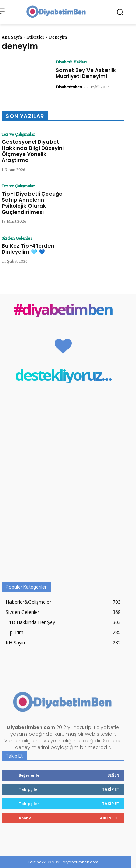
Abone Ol (110, 818)
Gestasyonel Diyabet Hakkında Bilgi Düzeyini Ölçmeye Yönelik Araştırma (33, 151)
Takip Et (111, 789)
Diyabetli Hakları (71, 62)
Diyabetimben (69, 87)
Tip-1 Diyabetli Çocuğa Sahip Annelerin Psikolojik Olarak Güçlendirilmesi (32, 203)
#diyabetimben (63, 309)
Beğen (113, 775)
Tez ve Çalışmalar (18, 134)
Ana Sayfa (12, 37)
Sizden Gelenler (17, 238)
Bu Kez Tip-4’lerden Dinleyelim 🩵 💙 (28, 249)
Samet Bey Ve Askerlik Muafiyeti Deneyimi (86, 73)
